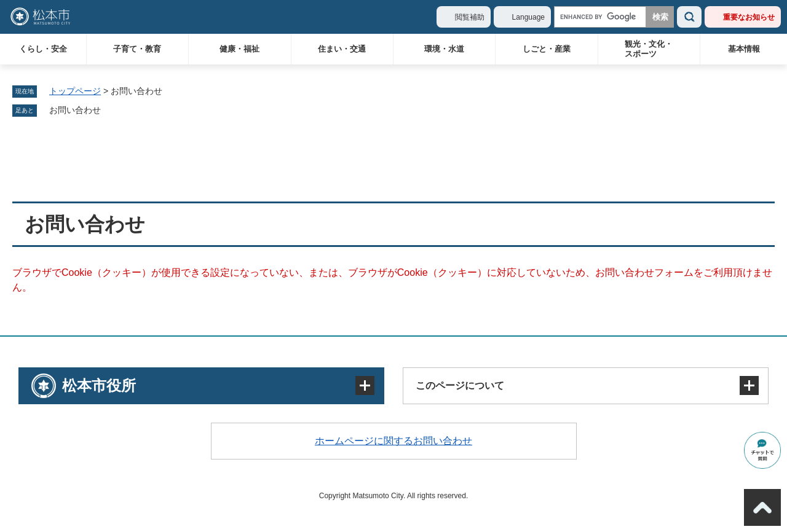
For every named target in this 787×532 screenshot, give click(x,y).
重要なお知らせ (749, 17)
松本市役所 (99, 385)
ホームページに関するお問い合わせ (393, 441)
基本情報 (744, 49)
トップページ (75, 91)
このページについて (460, 385)
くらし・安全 (43, 49)
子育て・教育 (137, 49)
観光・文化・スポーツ (649, 49)
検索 (689, 17)
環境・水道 (444, 49)
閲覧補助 (470, 17)
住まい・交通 (342, 49)
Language (528, 17)
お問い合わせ (75, 110)
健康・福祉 (239, 49)
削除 (109, 111)
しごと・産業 (547, 49)
